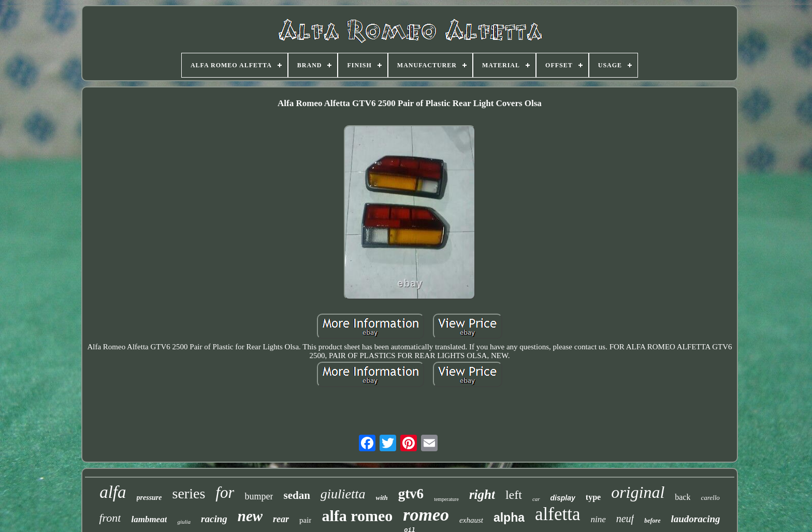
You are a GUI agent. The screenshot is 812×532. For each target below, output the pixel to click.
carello (710, 498)
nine (598, 519)
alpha (509, 518)
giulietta (343, 494)
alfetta (557, 514)
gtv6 (411, 494)
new (250, 516)
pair (305, 520)
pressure (149, 498)
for (225, 492)
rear (281, 519)
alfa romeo (357, 516)
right (482, 494)
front (110, 518)
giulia (184, 522)
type (593, 497)
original (638, 492)
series (189, 493)
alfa (113, 492)
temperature (446, 499)
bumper (259, 496)
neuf (625, 519)
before (652, 521)
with (382, 498)
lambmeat (149, 519)
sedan (296, 495)
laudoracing (696, 519)
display (563, 498)
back (683, 497)
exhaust (471, 520)
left (514, 495)
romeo (426, 515)
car (536, 499)
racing (214, 519)
